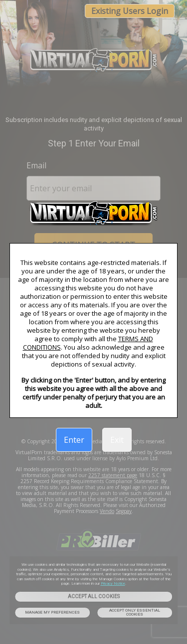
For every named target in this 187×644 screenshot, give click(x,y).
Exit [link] (117, 440)
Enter (74, 440)
